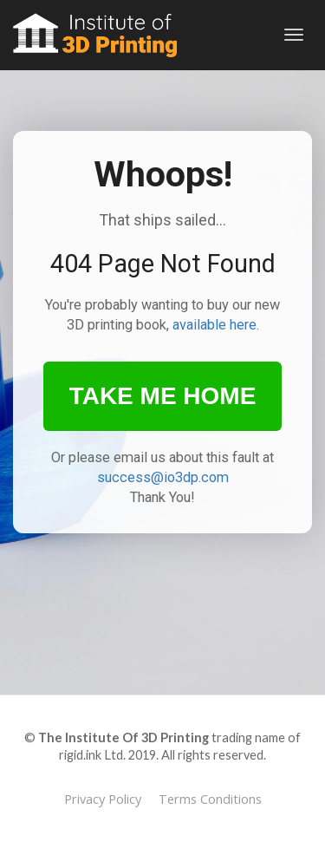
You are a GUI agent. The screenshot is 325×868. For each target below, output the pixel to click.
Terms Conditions (210, 799)
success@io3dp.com (163, 477)
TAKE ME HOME (163, 396)
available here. (216, 325)
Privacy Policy (103, 799)
